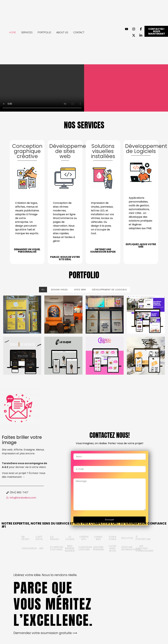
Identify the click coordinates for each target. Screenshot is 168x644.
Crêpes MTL (84, 538)
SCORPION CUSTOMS (57, 548)
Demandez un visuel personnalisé (27, 251)
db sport (25, 538)
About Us (62, 32)
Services (27, 32)
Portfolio (44, 32)
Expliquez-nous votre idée (141, 245)
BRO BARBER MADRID (70, 548)
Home (13, 32)
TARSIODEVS (29, 548)
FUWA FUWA (113, 538)
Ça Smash (54, 538)
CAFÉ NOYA (39, 538)
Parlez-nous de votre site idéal (65, 258)
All (43, 290)
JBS (41, 548)
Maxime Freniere (98, 548)
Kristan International (131, 548)
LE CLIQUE (70, 538)
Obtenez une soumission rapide (103, 251)
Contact (79, 32)
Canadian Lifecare (85, 548)
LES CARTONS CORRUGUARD (144, 548)
